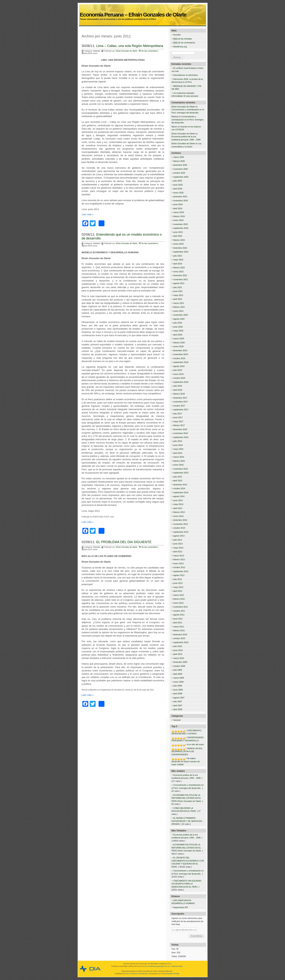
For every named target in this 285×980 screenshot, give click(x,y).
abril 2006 (178, 709)
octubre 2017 (179, 406)
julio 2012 (178, 579)
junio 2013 (178, 544)
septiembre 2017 (181, 410)
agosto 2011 (179, 615)
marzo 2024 (179, 212)
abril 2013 (178, 552)
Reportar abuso (177, 966)
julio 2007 (178, 701)
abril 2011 (178, 623)
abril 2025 (178, 189)
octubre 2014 (179, 488)
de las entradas (183, 39)
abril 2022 (178, 264)
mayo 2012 (178, 587)
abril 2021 (178, 299)
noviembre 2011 (181, 607)
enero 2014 (179, 516)
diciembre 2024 (180, 197)
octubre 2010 (179, 638)
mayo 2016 (178, 449)
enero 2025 (179, 193)
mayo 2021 (178, 295)
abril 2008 (178, 694)
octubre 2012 (179, 567)
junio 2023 (178, 232)
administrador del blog (171, 974)
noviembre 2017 (181, 402)
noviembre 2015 (181, 469)
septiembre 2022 (181, 252)
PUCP (144, 966)
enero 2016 (179, 465)
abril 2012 (178, 591)
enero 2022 (179, 272)
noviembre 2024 (181, 201)
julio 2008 (178, 686)
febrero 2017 (179, 425)
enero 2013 (179, 563)
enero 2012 (179, 603)
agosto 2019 (179, 366)
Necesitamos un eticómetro (186, 75)
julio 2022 (178, 256)
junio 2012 (178, 583)
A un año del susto (196, 744)
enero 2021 (179, 311)
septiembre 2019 (181, 362)
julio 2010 (178, 646)
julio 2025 (178, 181)
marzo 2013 (179, 556)
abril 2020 (178, 335)
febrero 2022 (179, 268)
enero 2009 (179, 682)
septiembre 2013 (181, 532)
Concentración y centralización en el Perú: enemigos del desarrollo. (188, 120)
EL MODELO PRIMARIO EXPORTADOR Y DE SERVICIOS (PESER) (187, 821)
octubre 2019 (179, 358)
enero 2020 (179, 346)
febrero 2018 (179, 394)
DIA (169, 964)
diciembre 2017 (180, 398)
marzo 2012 (179, 595)
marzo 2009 (179, 678)
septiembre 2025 (181, 177)
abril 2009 (178, 674)
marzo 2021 (179, 303)
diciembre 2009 (180, 662)
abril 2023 (178, 236)
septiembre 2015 (181, 473)
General (97, 51)
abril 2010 (178, 654)
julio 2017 (178, 414)
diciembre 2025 (180, 165)
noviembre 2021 (181, 279)
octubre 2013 (179, 528)
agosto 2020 (179, 319)
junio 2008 (178, 690)
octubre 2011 (179, 611)
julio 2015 (178, 477)
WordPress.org (180, 47)
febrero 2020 (179, 343)
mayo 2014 (178, 504)
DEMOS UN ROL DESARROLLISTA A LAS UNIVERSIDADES (187, 751)
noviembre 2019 (181, 354)
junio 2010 (178, 650)
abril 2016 (178, 453)
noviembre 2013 (181, 524)
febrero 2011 (179, 630)
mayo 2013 (178, 548)
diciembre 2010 (180, 634)
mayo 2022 (178, 260)
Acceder (177, 35)
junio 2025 (178, 185)
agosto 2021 (179, 283)
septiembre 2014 (181, 492)
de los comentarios (184, 43)
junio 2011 (178, 619)
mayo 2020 (178, 331)
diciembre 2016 (180, 429)
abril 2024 (178, 208)
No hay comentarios (149, 51)
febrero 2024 (179, 216)
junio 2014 (178, 500)
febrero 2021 (179, 307)
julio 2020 (178, 323)
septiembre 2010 (181, 642)
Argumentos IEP (181, 907)
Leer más (88, 214)
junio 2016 (178, 445)
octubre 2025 (179, 173)
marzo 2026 (179, 157)
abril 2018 (178, 390)
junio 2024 (178, 204)
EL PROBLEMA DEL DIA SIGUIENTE (124, 542)
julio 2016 (178, 441)
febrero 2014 (179, 512)
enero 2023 (179, 244)
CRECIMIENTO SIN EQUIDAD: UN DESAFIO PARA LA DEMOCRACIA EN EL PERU (187, 884)
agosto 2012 (179, 575)
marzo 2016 (179, 457)
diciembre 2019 (180, 350)
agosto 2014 (179, 496)
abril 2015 (178, 481)
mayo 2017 (178, 421)
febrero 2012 (179, 599)
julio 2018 (178, 386)
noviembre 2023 (181, 224)
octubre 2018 (179, 378)
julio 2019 (178, 370)
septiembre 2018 (181, 382)
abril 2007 (178, 706)
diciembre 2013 (180, 520)
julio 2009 (178, 670)
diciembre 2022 (180, 248)
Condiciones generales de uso (159, 966)
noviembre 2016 (181, 433)
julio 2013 (178, 540)
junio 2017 (178, 417)
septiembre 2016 (181, 437)
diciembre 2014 (180, 485)
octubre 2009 (179, 666)
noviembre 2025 (181, 169)
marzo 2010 (179, 658)
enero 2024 (179, 220)
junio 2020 (178, 327)
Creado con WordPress (139, 974)
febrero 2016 (179, 461)
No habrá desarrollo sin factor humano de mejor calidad (186, 761)
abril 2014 (178, 508)
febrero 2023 (179, 240)
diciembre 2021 (180, 275)
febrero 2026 (179, 161)
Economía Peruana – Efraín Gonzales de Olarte (142, 10)
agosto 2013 (179, 536)
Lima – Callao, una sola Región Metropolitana (130, 46)
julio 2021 (178, 287)
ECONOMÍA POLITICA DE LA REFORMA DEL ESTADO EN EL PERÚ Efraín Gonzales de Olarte (186, 798)
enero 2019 (179, 374)
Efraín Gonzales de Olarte (127, 51)
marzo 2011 (179, 627)
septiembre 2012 (181, 571)
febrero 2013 (179, 559)
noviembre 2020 (181, 315)
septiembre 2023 (181, 228)
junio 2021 (178, 291)
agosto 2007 (179, 698)
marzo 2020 (179, 339)
